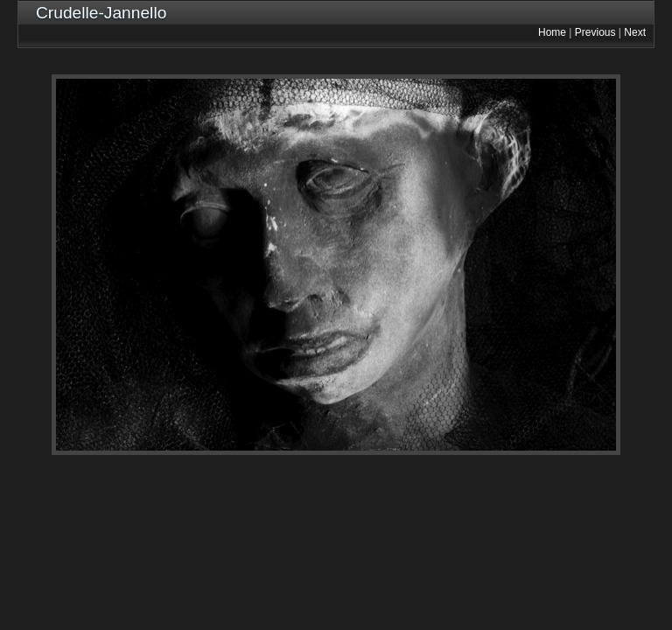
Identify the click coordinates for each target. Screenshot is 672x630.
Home (552, 32)
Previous (595, 32)
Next (635, 32)
